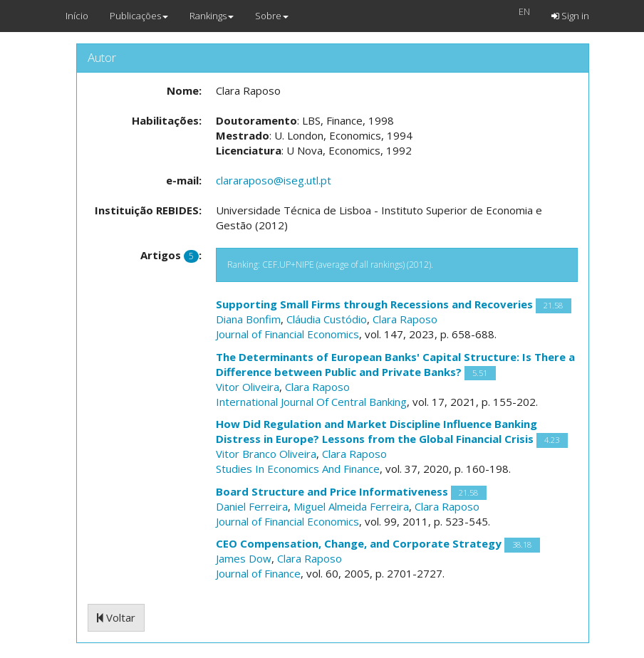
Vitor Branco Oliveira (266, 454)
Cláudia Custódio (327, 319)
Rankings (212, 16)
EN (524, 11)
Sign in (570, 16)
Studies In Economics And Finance (298, 469)
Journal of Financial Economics (287, 334)
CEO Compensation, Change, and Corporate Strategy (359, 543)
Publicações (139, 16)
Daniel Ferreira (252, 506)
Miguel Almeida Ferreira (351, 506)
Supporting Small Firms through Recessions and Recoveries (374, 304)
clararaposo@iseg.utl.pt (274, 180)
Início (77, 16)
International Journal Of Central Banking (311, 402)
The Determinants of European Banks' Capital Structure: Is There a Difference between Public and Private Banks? (395, 364)
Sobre (272, 16)
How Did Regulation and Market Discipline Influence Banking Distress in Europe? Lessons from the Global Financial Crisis (376, 431)
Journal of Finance (258, 573)
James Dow (244, 558)
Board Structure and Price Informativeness (332, 491)
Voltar (116, 617)
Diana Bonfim (248, 319)
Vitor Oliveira (248, 387)
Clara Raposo (405, 319)
